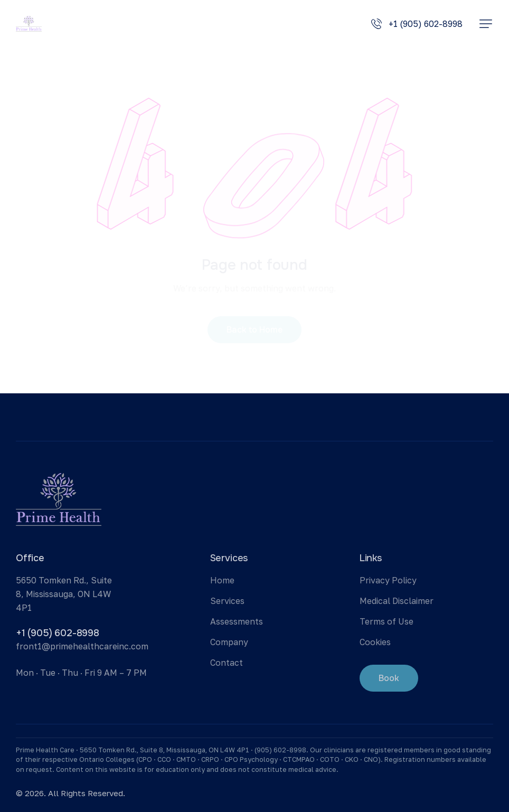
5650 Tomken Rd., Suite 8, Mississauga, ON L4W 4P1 (64, 594)
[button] (486, 24)
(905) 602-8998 (280, 750)
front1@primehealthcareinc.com (82, 646)
